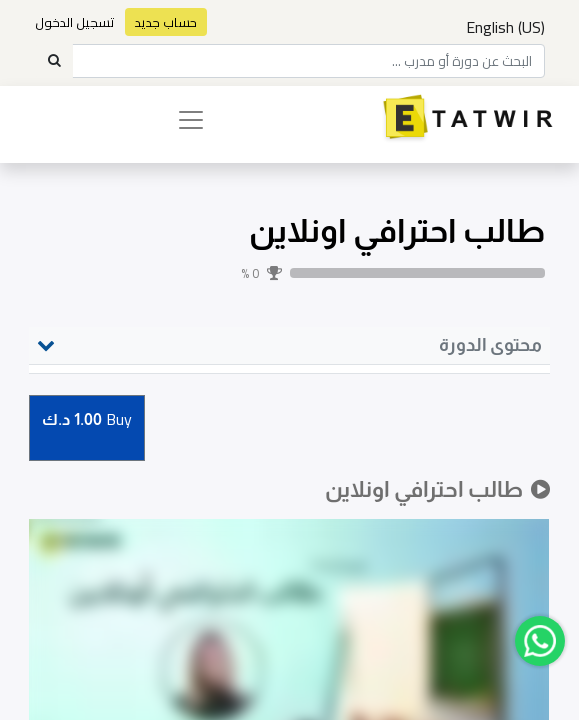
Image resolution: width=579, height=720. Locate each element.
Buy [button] (87, 420)
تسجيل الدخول (75, 22)
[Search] (54, 61)
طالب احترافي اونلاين (397, 230)
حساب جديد (166, 22)
